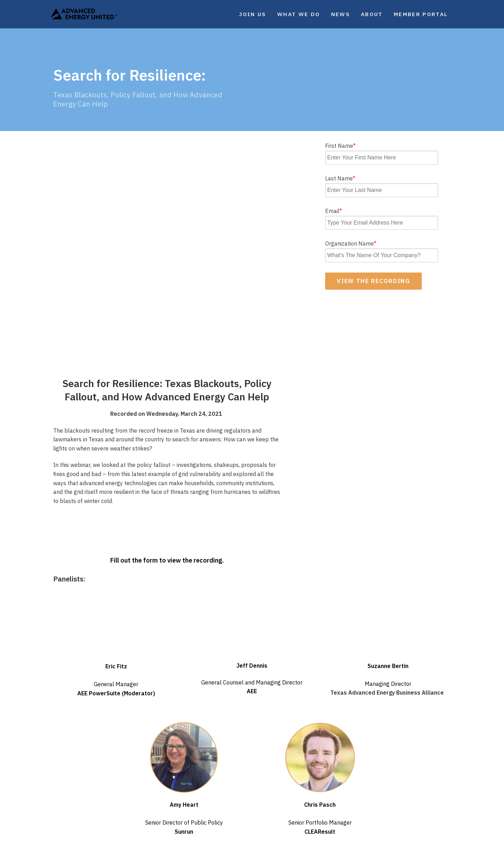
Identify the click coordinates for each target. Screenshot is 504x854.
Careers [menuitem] (244, 787)
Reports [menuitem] (155, 798)
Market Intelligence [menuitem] (83, 798)
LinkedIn (407, 803)
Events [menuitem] (63, 808)
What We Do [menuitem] (299, 14)
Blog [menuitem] (150, 787)
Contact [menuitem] (244, 777)
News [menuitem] (341, 14)
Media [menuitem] (151, 818)
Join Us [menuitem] (253, 14)
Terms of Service (283, 839)
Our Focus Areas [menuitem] (78, 787)
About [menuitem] (372, 14)
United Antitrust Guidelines (330, 839)
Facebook (339, 803)
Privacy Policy (249, 839)
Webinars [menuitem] (157, 808)
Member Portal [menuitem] (421, 14)
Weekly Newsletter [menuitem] (170, 777)
